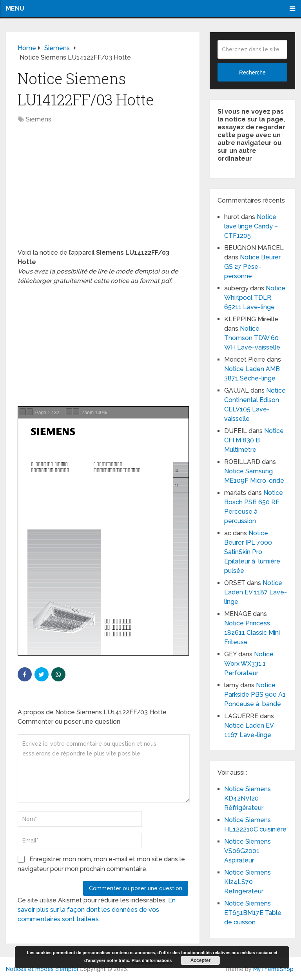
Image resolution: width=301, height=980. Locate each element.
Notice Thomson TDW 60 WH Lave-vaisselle (252, 338)
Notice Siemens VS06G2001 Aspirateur (248, 851)
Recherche (252, 72)
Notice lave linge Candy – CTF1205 (251, 226)
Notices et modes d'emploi (42, 969)
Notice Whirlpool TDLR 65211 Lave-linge (255, 298)
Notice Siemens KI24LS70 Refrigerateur (248, 882)
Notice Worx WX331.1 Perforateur (249, 664)
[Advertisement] (103, 190)
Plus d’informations (152, 960)
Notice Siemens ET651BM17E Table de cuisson (253, 913)
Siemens (39, 119)
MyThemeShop (273, 969)
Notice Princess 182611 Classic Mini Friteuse (252, 633)
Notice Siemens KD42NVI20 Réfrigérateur (248, 798)
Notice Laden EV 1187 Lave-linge (256, 592)
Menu (15, 8)
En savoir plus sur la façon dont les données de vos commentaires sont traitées (97, 910)
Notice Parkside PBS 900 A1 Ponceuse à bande (255, 695)
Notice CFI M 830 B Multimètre (254, 440)
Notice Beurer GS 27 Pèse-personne (252, 267)
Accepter (200, 960)
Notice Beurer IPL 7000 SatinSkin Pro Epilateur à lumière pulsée (252, 552)
